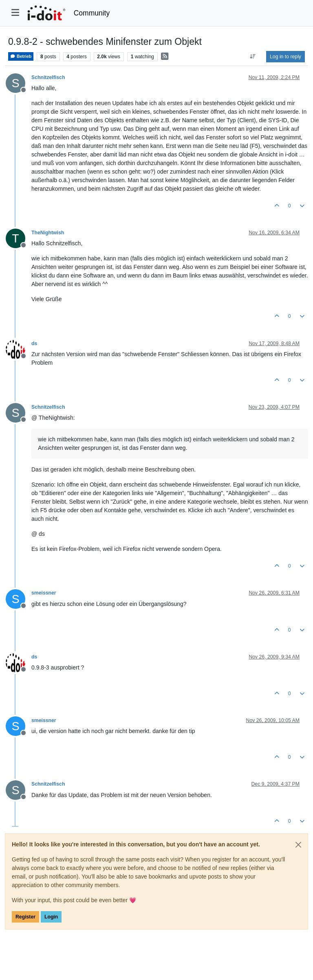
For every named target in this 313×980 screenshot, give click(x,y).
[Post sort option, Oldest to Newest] (253, 57)
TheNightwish (48, 233)
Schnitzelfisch (48, 77)
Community (92, 13)
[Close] (298, 845)
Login (51, 917)
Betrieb (21, 56)
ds (34, 344)
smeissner (44, 593)
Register (25, 917)
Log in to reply (285, 57)
